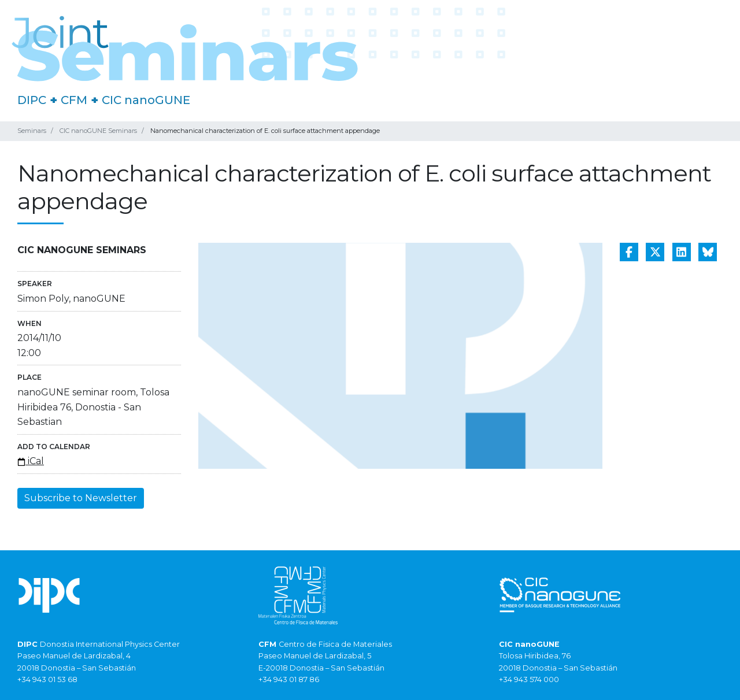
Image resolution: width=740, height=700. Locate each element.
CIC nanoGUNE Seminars (98, 131)
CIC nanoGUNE (146, 100)
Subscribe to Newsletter (81, 498)
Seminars (32, 131)
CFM (74, 100)
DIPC (32, 100)
